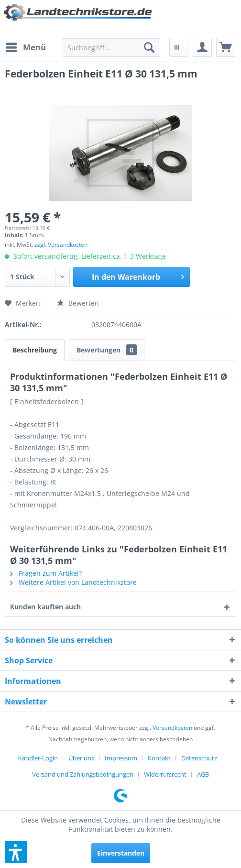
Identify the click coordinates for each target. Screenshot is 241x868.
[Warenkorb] (226, 47)
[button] (16, 852)
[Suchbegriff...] (111, 47)
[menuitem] (25, 47)
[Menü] (25, 47)
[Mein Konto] (202, 47)
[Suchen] (149, 47)
